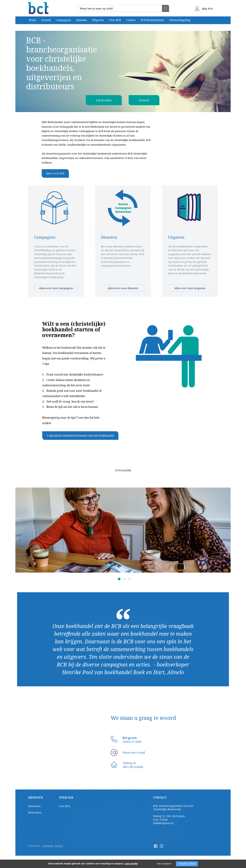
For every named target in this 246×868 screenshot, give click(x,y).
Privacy (59, 846)
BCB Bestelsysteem (152, 20)
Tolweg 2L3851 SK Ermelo (133, 765)
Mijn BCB (204, 9)
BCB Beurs (34, 806)
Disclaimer (48, 846)
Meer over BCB (55, 173)
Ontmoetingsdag (180, 20)
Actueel (46, 20)
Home (32, 20)
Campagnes (63, 20)
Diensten (81, 20)
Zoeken (166, 8)
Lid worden (102, 100)
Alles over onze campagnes (56, 288)
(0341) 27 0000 (132, 742)
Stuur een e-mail (134, 753)
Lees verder (131, 864)
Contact (131, 20)
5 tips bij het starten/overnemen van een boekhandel (80, 436)
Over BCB (115, 20)
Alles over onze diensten (123, 288)
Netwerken (35, 812)
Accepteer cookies (187, 864)
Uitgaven (98, 20)
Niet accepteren (164, 864)
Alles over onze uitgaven (190, 288)
